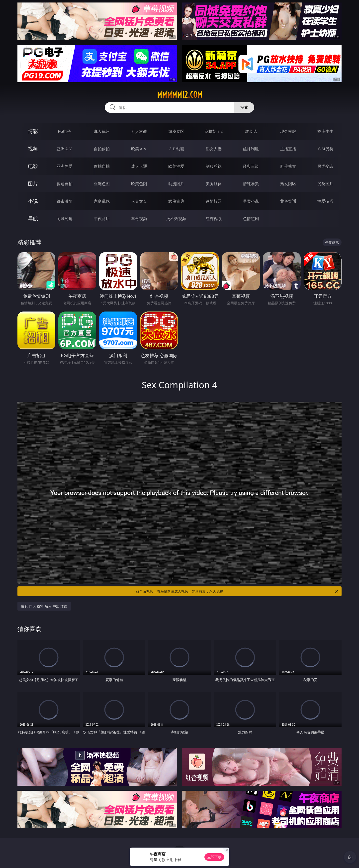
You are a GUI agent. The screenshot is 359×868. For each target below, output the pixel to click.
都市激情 (65, 201)
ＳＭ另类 (325, 149)
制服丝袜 (214, 166)
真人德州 (102, 131)
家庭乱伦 (102, 201)
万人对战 (139, 131)
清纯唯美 (251, 184)
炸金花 (251, 131)
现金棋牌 (288, 131)
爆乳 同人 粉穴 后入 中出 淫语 (44, 606)
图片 (33, 184)
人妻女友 (139, 201)
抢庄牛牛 (325, 131)
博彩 (33, 131)
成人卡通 (139, 166)
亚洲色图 (102, 184)
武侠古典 (176, 201)
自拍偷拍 (102, 149)
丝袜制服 (251, 149)
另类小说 (251, 201)
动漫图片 (176, 184)
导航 (33, 218)
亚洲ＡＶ (65, 149)
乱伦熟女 (288, 166)
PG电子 (64, 131)
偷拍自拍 (102, 166)
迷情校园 (214, 201)
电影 (33, 166)
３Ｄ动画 (176, 149)
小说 (33, 201)
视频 (33, 149)
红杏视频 (214, 219)
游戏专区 (176, 131)
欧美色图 (139, 184)
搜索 (244, 107)
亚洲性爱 (65, 166)
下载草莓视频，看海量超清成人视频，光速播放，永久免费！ (236, 591)
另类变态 (325, 166)
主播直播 (288, 149)
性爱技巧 (325, 201)
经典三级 (251, 166)
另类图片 (325, 184)
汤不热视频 (176, 219)
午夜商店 (102, 219)
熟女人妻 (214, 149)
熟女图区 (288, 184)
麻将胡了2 (214, 131)
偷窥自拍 (65, 184)
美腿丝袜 (214, 184)
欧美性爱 (176, 166)
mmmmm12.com (180, 95)
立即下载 (214, 857)
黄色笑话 (288, 201)
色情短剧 (251, 219)
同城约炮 (65, 219)
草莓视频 (139, 219)
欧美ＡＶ (139, 149)
